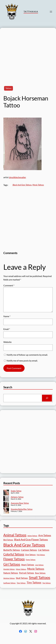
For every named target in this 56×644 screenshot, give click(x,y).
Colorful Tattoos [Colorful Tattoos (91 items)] (14, 554)
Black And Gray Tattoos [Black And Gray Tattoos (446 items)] (24, 545)
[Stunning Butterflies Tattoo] (6, 511)
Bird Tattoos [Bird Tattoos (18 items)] (8, 540)
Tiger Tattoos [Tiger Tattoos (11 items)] (21, 583)
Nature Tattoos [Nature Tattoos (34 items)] (11, 573)
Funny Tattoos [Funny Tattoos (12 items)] (31, 560)
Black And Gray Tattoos (22, 185)
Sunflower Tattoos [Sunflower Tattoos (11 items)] (9, 583)
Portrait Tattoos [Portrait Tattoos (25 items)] (27, 573)
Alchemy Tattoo (17, 497)
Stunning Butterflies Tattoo (22, 509)
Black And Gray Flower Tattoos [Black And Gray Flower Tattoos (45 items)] (31, 540)
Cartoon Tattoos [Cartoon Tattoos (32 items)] (29, 550)
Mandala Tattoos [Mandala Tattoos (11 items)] (9, 569)
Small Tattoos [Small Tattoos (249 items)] (40, 577)
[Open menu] (51, 12)
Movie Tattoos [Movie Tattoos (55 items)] (36, 569)
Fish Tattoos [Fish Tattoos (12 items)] (41, 555)
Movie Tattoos (38, 185)
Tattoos (8, 88)
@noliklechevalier (17, 177)
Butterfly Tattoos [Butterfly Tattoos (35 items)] (12, 550)
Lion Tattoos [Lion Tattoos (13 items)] (39, 565)
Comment (9, 285)
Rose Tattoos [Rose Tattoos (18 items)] (40, 573)
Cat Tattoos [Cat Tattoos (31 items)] (44, 550)
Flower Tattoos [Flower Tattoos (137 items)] (14, 559)
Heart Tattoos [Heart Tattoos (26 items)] (28, 565)
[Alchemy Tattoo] (6, 499)
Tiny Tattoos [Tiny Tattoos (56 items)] (34, 583)
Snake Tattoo (16, 491)
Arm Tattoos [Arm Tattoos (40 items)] (45, 535)
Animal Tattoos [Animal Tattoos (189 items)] (15, 535)
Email (7, 329)
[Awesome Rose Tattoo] (6, 505)
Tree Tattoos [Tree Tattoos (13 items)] (47, 583)
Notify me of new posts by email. (22, 361)
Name (7, 316)
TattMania (31, 11)
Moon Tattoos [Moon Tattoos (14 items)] (21, 569)
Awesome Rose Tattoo (20, 503)
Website (7, 342)
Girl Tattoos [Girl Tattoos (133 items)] (12, 564)
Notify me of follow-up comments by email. (27, 355)
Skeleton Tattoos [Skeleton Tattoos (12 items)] (9, 578)
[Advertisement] (26, 54)
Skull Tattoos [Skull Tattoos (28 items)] (22, 578)
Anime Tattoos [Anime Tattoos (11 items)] (32, 536)
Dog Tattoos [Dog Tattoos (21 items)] (30, 555)
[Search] (47, 398)
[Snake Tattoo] (6, 493)
